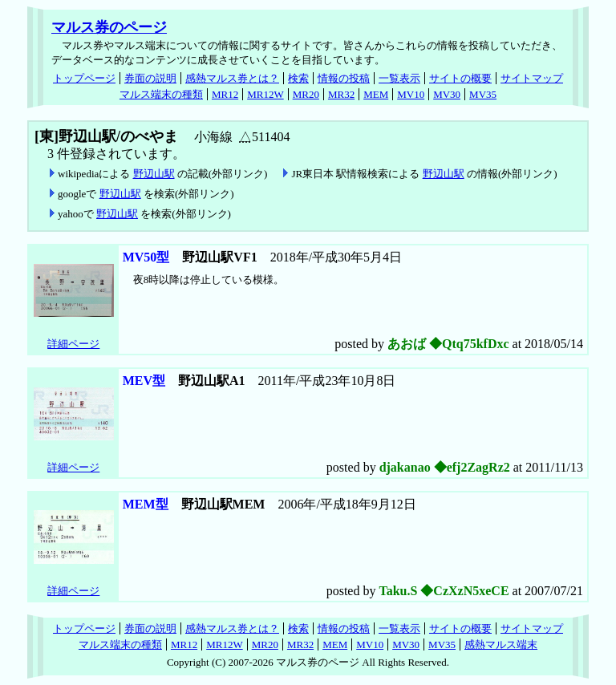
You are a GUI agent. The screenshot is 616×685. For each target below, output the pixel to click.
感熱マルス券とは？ (232, 78)
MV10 (411, 94)
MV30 (447, 94)
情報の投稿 (344, 78)
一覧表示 (399, 78)
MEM (376, 94)
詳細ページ (73, 344)
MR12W (265, 94)
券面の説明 (150, 78)
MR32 (341, 94)
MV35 (483, 94)
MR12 (225, 94)
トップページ (84, 78)
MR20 (306, 94)
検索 (298, 78)
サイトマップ (532, 78)
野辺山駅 (154, 174)
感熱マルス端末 (501, 644)
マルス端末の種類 (161, 94)
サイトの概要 (460, 78)
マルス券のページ (109, 27)
